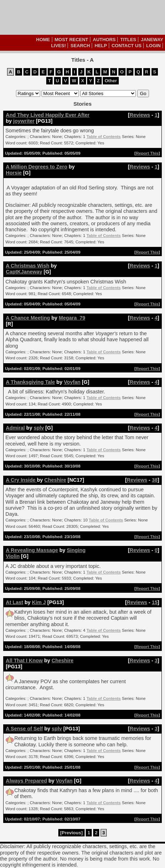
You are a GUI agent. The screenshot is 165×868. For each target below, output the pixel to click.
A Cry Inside (21, 480)
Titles (128, 40)
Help (101, 46)
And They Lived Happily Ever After (47, 115)
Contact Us (127, 46)
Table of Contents (103, 137)
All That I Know (24, 660)
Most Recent (72, 40)
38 (155, 480)
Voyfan (72, 382)
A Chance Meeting (28, 318)
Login (153, 46)
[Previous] (71, 833)
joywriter (24, 121)
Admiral (15, 428)
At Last (14, 602)
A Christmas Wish (27, 266)
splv (39, 428)
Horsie (14, 173)
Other (111, 81)
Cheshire (55, 480)
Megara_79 (72, 318)
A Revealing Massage (32, 550)
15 (155, 602)
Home (43, 40)
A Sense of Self (24, 729)
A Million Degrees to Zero (36, 167)
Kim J (39, 602)
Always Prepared (26, 781)
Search (80, 46)
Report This (147, 153)
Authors (104, 40)
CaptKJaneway (24, 272)
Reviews (140, 115)
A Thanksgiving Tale (30, 382)
